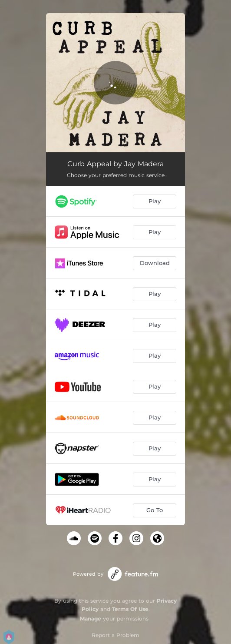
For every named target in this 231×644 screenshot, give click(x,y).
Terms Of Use (130, 609)
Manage (91, 619)
